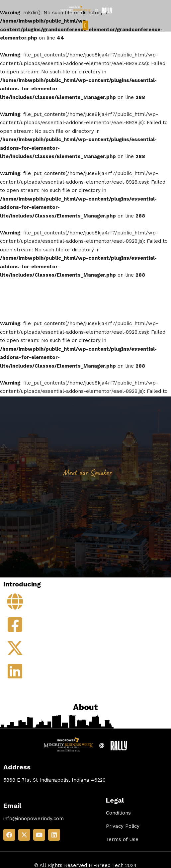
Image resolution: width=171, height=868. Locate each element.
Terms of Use (122, 839)
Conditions (118, 813)
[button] (85, 25)
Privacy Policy (123, 826)
